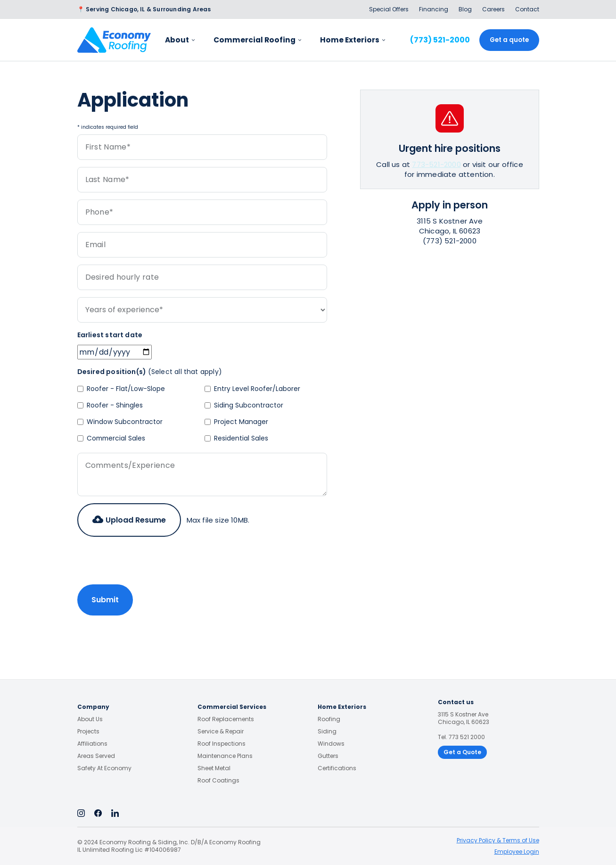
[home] (114, 40)
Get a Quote (462, 752)
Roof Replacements (226, 719)
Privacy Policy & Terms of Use (498, 840)
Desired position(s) (150, 372)
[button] (129, 520)
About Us (90, 719)
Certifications (337, 768)
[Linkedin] (115, 813)
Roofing (329, 719)
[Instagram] (81, 813)
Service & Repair (221, 732)
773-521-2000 (436, 164)
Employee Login (517, 852)
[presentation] (149, 562)
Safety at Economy (104, 768)
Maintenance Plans (225, 756)
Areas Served (96, 756)
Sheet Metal (214, 768)
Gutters (328, 756)
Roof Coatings (218, 781)
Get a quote (509, 40)
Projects (88, 732)
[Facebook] (98, 813)
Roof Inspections (222, 744)
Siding (327, 732)
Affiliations (92, 744)
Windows (331, 744)
